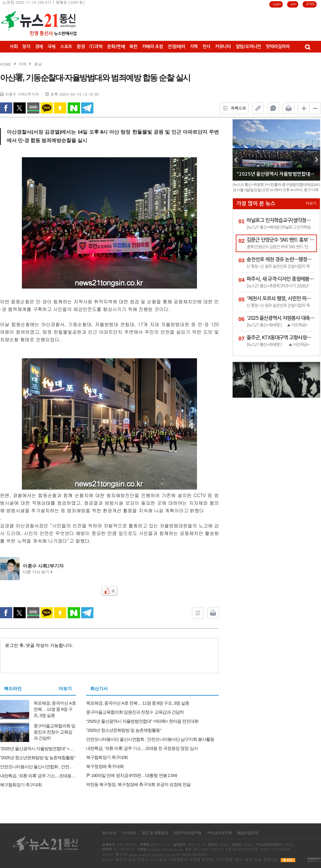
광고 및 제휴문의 (155, 833)
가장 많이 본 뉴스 (256, 204)
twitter (20, 108)
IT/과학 (96, 47)
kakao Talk (47, 108)
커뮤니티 (223, 47)
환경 (81, 47)
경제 (39, 47)
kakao (60, 108)
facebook (6, 108)
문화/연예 (116, 47)
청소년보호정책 (219, 833)
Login (277, 4)
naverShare (74, 108)
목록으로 (233, 108)
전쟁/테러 (176, 47)
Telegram (87, 108)
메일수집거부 (248, 833)
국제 (52, 47)
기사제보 (129, 833)
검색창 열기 (307, 47)
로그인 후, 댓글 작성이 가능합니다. (109, 655)
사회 (14, 47)
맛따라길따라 (278, 47)
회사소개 (109, 833)
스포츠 (66, 47)
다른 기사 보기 (38, 572)
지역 (194, 47)
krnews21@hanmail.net (166, 849)
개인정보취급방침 (187, 833)
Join (294, 4)
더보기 (65, 689)
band (33, 108)
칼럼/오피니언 (248, 47)
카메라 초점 (153, 47)
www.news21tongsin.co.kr (152, 855)
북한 (133, 47)
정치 (26, 47)
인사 (206, 47)
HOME (6, 64)
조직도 (310, 4)
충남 (38, 64)
